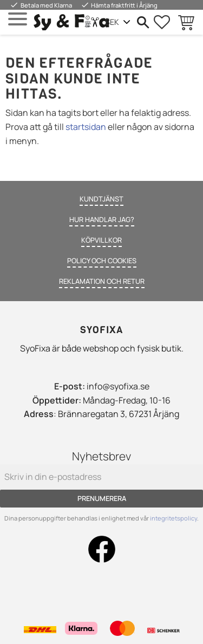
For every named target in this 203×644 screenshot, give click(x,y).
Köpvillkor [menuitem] (101, 240)
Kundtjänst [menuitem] (101, 199)
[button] (18, 19)
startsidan (86, 127)
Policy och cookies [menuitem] (102, 261)
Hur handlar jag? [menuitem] (102, 219)
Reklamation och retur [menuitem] (102, 281)
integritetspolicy (173, 518)
